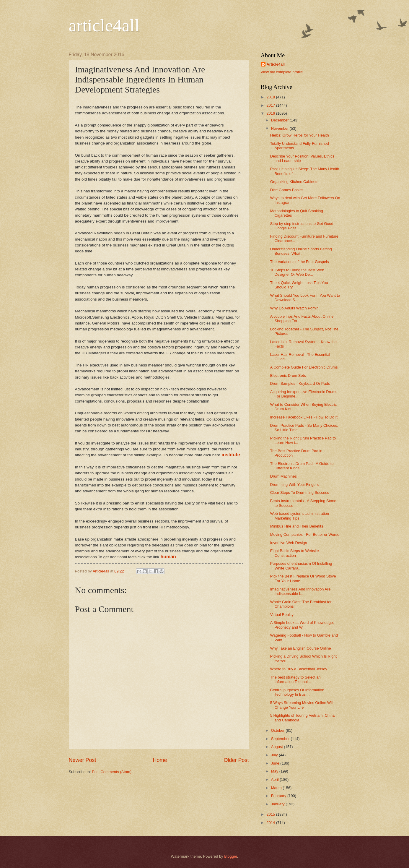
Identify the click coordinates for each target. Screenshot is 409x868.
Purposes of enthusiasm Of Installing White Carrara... (301, 566)
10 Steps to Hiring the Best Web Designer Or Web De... (297, 272)
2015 (271, 814)
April (275, 779)
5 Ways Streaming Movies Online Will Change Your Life (302, 705)
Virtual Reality (282, 615)
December (280, 120)
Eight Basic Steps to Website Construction (295, 553)
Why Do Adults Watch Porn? (294, 308)
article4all (104, 25)
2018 (271, 97)
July (275, 755)
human (168, 557)
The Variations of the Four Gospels (300, 262)
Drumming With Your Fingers (295, 485)
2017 (271, 105)
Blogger (231, 856)
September (281, 739)
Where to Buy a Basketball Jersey (299, 669)
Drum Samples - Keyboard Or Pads (300, 383)
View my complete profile (282, 72)
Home (160, 760)
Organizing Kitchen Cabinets (294, 182)
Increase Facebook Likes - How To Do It (304, 417)
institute (231, 455)
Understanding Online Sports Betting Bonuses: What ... (301, 251)
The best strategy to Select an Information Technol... (295, 679)
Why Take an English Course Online (301, 648)
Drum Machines (283, 476)
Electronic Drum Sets (288, 375)
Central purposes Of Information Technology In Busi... (297, 692)
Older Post (236, 760)
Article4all (276, 64)
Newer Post (83, 760)
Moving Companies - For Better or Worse (305, 534)
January (278, 804)
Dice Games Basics (287, 190)
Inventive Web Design (289, 543)
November (280, 128)
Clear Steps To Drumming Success (300, 493)
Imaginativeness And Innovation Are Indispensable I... (300, 591)
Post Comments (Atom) (112, 772)
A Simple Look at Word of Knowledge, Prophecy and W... (302, 625)
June (276, 763)
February (279, 796)
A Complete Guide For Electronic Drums (304, 367)
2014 (271, 823)
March (277, 788)
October (278, 730)
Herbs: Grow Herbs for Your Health (300, 135)
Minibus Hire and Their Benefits (297, 526)
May (275, 771)
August (278, 747)
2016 (271, 113)
